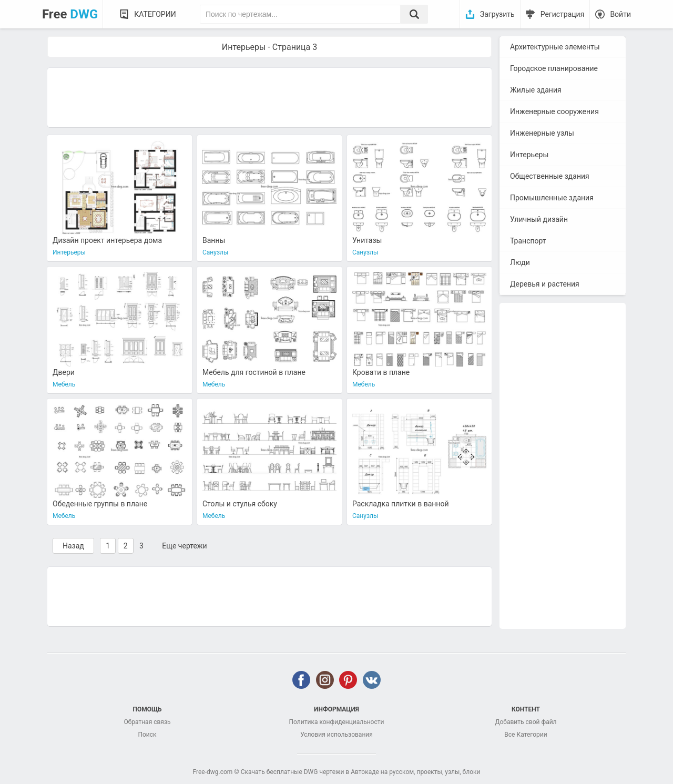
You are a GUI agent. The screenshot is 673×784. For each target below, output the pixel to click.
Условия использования (336, 735)
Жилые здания (536, 90)
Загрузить (497, 14)
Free (70, 14)
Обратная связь (147, 722)
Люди (520, 262)
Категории (155, 14)
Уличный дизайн (539, 219)
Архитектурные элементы (555, 47)
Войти (620, 14)
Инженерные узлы (542, 133)
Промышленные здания (552, 198)
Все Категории (526, 735)
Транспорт (528, 241)
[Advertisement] (269, 97)
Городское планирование (554, 68)
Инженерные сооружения (554, 111)
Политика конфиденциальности (337, 722)
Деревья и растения (545, 284)
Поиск (147, 735)
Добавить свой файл (526, 722)
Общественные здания (550, 176)
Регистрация (563, 14)
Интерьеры (529, 155)
